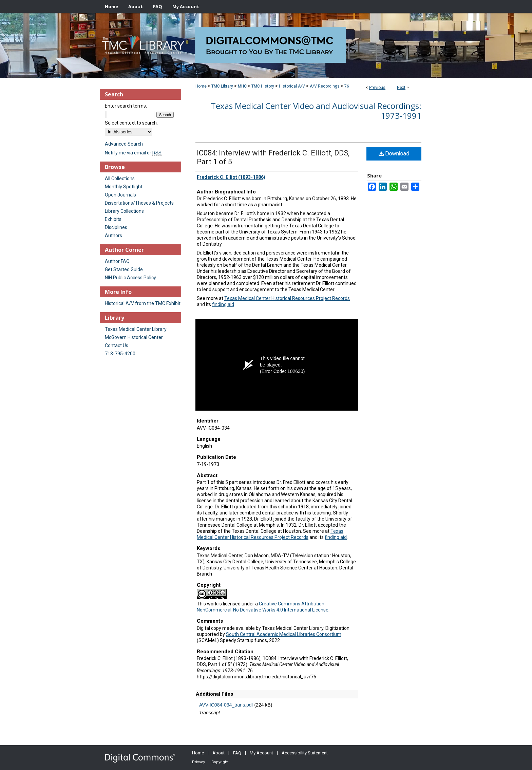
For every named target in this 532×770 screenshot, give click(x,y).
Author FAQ (117, 261)
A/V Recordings (325, 86)
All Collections (120, 179)
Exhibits (113, 219)
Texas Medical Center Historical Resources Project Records (287, 298)
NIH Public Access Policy (130, 278)
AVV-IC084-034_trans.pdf (226, 705)
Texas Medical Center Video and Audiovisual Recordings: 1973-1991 (316, 111)
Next (401, 88)
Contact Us (117, 345)
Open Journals (120, 195)
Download (394, 154)
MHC (242, 86)
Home (201, 86)
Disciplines (116, 227)
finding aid (223, 304)
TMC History (263, 86)
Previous (377, 88)
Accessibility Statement (305, 753)
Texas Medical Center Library (136, 329)
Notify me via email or (133, 153)
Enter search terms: (126, 106)
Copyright (220, 762)
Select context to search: (131, 123)
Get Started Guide (124, 269)
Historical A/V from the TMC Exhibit (143, 303)
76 (347, 86)
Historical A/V (292, 86)
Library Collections (124, 211)
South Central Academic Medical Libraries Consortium (284, 634)
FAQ (237, 753)
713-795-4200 (120, 354)
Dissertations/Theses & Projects (139, 203)
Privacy (198, 762)
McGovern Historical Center (134, 337)
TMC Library (222, 86)
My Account (261, 753)
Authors (113, 236)
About (218, 753)
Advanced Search (124, 144)
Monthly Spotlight (124, 187)
